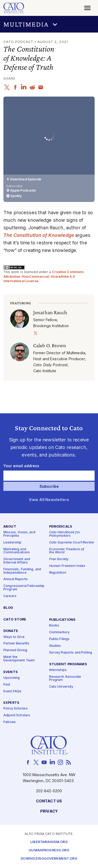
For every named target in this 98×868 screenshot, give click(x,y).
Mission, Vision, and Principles (19, 534)
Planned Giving (15, 650)
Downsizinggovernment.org (49, 859)
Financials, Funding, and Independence (22, 571)
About (10, 527)
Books (54, 626)
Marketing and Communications (17, 551)
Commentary (59, 632)
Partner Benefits (16, 644)
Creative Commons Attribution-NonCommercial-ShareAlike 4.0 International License (44, 276)
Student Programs (68, 664)
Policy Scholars (16, 709)
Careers (10, 596)
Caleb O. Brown (50, 345)
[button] (49, 24)
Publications (62, 620)
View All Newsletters (49, 500)
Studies (55, 646)
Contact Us (49, 801)
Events (11, 672)
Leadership (12, 543)
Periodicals (61, 527)
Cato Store (15, 620)
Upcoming (11, 678)
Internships (58, 670)
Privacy (49, 811)
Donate (11, 631)
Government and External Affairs (17, 561)
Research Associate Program (65, 679)
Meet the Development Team (19, 659)
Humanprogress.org (49, 850)
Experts (11, 703)
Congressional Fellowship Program (24, 588)
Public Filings (59, 639)
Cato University (61, 687)
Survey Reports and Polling (71, 653)
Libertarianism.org (49, 842)
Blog (8, 608)
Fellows (10, 722)
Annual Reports (16, 579)
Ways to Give (14, 637)
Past (7, 685)
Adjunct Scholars (17, 715)
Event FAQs (12, 691)
